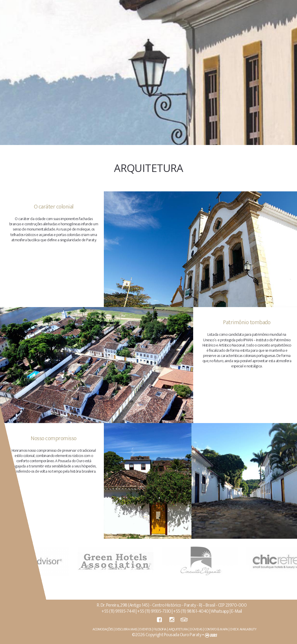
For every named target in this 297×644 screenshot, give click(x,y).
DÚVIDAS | (198, 629)
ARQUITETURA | (180, 629)
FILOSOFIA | (162, 629)
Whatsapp (221, 611)
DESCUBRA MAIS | (128, 629)
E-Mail (237, 611)
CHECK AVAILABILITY (244, 629)
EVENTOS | (147, 629)
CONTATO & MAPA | (218, 629)
